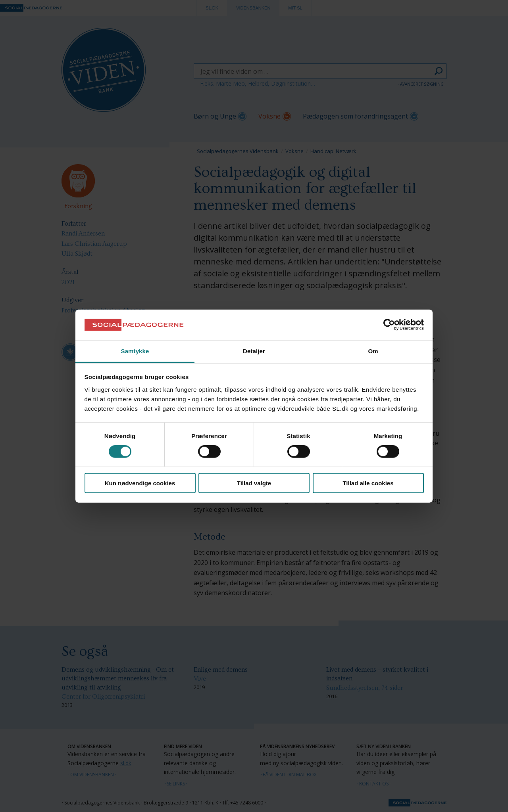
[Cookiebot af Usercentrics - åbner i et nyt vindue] (389, 325)
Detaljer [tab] (254, 351)
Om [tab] (373, 351)
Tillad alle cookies (368, 483)
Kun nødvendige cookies (140, 483)
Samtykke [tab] (135, 351)
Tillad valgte (254, 483)
